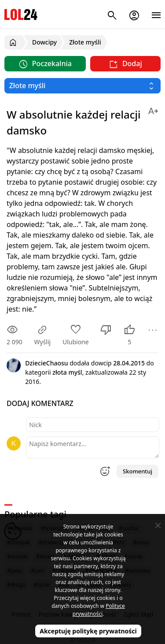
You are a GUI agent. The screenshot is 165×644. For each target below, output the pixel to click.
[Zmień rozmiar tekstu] (153, 110)
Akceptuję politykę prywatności (88, 631)
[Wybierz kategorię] (82, 86)
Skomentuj (137, 471)
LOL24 (21, 14)
